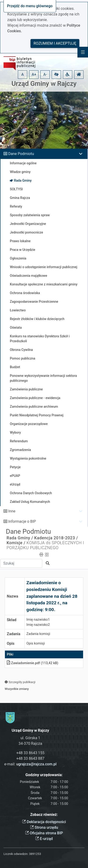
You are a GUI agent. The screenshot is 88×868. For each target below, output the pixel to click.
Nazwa (12, 596)
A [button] (23, 74)
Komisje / (16, 543)
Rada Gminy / (20, 538)
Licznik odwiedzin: (16, 854)
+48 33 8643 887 (30, 758)
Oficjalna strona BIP (44, 833)
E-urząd (44, 839)
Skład (12, 620)
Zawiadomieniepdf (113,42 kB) (33, 663)
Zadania (14, 634)
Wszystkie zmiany (17, 689)
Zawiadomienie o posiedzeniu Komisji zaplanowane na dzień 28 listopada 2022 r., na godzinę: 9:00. (52, 596)
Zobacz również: (44, 815)
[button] (56, 75)
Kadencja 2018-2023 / (56, 538)
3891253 (35, 854)
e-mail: (30, 764)
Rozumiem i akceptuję (55, 43)
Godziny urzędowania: (44, 775)
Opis (11, 643)
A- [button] (45, 74)
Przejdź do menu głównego (30, 6)
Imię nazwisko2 (38, 625)
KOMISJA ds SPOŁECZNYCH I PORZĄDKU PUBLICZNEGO (45, 545)
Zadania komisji (38, 634)
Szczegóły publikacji (20, 682)
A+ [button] (34, 74)
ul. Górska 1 (30, 738)
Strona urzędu (44, 827)
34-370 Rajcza (30, 744)
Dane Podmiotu (21, 154)
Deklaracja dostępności (44, 822)
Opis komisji (36, 643)
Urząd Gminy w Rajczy (44, 84)
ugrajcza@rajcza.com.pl (36, 764)
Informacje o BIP (22, 521)
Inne (12, 511)
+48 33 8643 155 (30, 753)
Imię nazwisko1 (38, 620)
